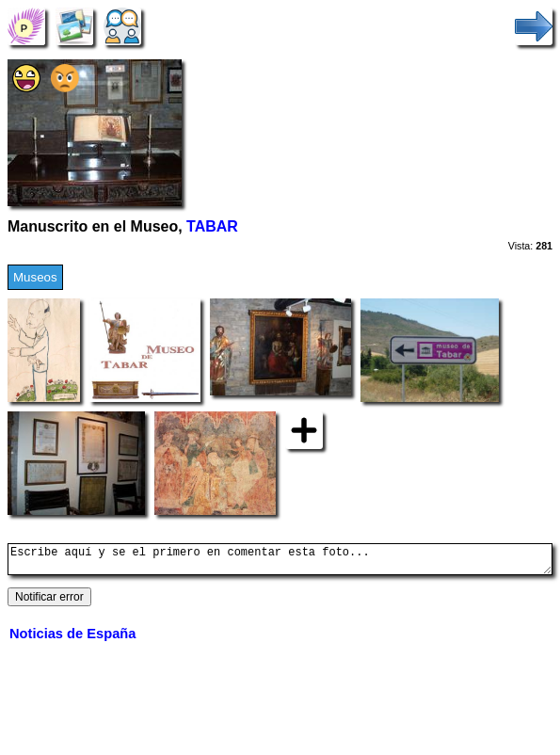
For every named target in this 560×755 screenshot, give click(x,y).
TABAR (212, 226)
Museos (35, 277)
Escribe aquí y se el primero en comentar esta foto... (280, 562)
